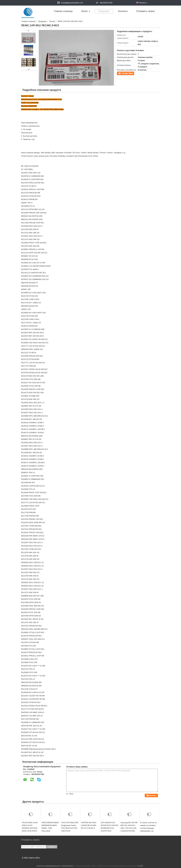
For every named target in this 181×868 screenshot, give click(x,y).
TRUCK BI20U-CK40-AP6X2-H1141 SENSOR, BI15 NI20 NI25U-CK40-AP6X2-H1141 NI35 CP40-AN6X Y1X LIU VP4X (30, 830)
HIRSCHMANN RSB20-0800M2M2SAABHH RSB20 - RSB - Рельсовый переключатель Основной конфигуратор (50, 831)
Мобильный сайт (28, 861)
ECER (141, 866)
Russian (143, 3)
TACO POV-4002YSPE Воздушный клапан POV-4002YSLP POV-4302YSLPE (70, 827)
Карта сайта (34, 858)
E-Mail (25, 858)
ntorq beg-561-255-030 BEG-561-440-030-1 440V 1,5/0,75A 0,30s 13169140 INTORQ (129, 827)
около (84, 11)
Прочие (52, 21)
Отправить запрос (146, 11)
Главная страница (63, 11)
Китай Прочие (68, 866)
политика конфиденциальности (49, 866)
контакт (120, 73)
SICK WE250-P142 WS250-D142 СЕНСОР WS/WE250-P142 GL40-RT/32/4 (110, 827)
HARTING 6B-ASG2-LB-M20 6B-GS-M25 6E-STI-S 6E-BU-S (89, 825)
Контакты (123, 11)
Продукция (104, 11)
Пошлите (52, 847)
